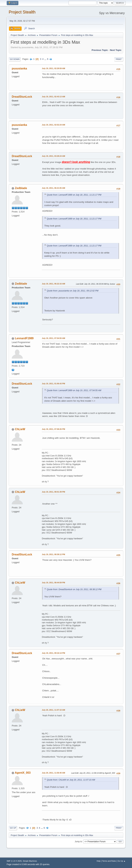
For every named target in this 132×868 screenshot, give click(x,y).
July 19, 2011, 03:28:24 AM (53, 156)
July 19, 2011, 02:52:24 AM (53, 125)
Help (98, 861)
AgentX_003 (23, 773)
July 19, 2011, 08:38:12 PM (53, 554)
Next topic (116, 50)
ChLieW (20, 429)
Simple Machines (30, 861)
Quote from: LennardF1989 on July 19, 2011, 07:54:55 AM (74, 390)
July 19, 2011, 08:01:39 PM (53, 492)
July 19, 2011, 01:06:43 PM (53, 384)
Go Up (13, 828)
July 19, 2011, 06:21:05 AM (53, 188)
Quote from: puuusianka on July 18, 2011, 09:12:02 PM (73, 291)
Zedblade (21, 188)
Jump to (78, 841)
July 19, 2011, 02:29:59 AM (53, 68)
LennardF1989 (24, 338)
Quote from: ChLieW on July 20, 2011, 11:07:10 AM (71, 780)
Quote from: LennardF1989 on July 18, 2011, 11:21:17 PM (74, 195)
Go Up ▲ (122, 861)
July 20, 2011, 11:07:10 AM (53, 710)
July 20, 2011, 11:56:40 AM (53, 773)
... (46, 59)
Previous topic (100, 50)
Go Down (15, 59)
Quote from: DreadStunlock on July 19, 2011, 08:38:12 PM (74, 589)
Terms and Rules (109, 861)
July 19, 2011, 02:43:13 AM (53, 97)
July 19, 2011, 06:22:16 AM (53, 284)
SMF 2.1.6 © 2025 (14, 861)
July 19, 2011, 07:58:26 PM (53, 429)
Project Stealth (22, 12)
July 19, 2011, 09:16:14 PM (53, 653)
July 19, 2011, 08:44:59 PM (53, 583)
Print (119, 59)
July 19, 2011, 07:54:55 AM (53, 338)
